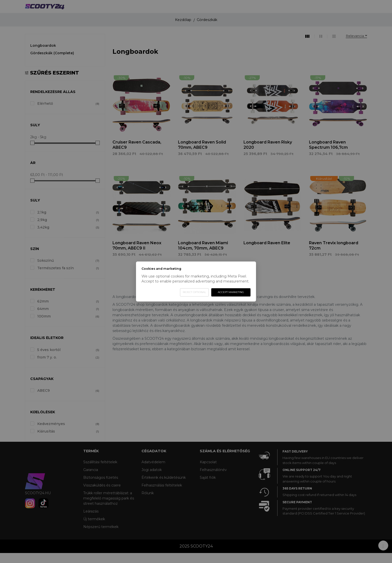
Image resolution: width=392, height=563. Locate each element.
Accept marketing (231, 292)
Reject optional (194, 292)
